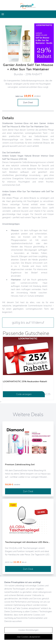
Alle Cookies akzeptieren (28, 637)
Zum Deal (28, 103)
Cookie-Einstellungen (28, 630)
